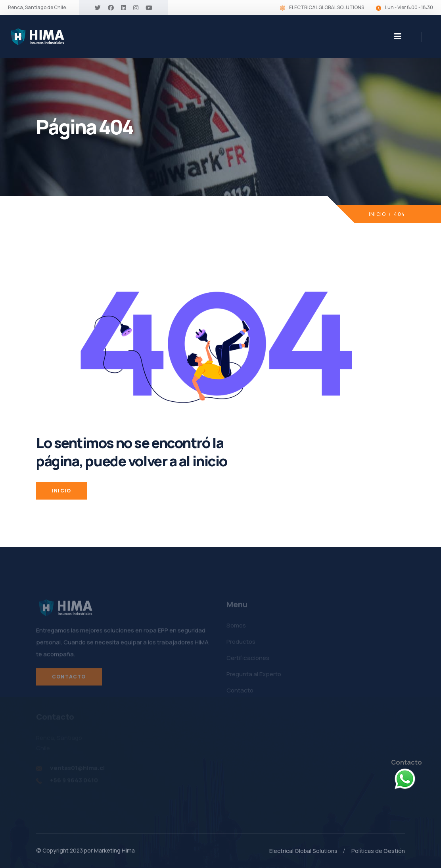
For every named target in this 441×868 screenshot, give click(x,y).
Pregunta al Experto (254, 676)
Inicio (377, 214)
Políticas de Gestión (378, 851)
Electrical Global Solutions (303, 851)
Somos (236, 627)
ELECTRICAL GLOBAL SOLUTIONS (327, 7)
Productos (241, 643)
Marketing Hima (114, 850)
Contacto (69, 678)
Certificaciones (248, 659)
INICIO (61, 491)
